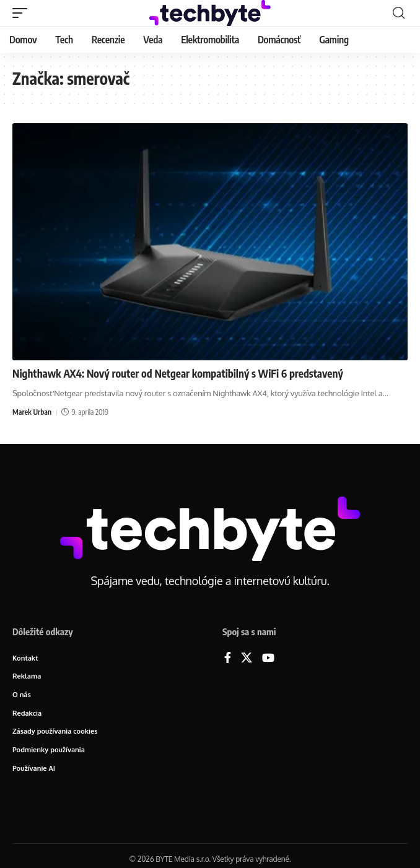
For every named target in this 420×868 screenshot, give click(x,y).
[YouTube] (268, 658)
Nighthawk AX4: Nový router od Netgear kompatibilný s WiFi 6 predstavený (178, 373)
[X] (247, 658)
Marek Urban (32, 412)
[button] (23, 13)
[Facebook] (228, 658)
